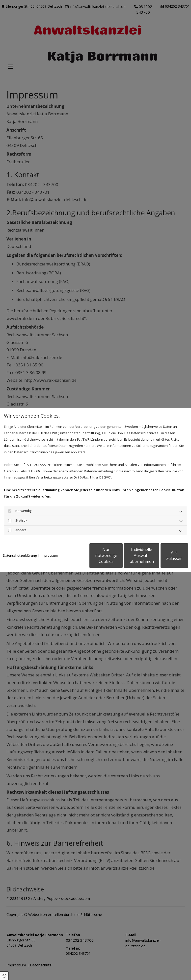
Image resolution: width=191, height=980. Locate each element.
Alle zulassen (165, 559)
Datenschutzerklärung (20, 543)
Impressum (49, 543)
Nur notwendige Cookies (71, 559)
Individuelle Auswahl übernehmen (118, 559)
